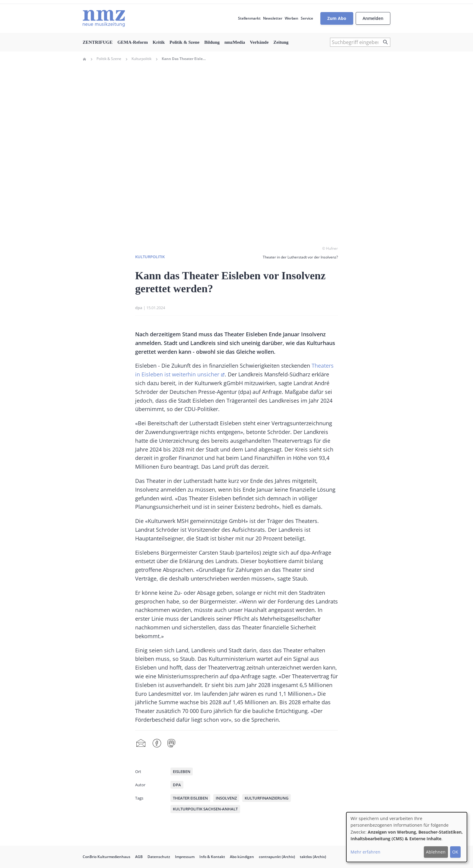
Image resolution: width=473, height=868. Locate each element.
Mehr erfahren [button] (365, 852)
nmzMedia (235, 42)
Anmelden (373, 18)
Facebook (157, 743)
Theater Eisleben (190, 798)
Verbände (259, 42)
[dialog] (407, 837)
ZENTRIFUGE (98, 42)
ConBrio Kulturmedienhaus (106, 857)
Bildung (212, 42)
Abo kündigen (242, 857)
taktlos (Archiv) (313, 857)
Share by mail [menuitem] (141, 743)
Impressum (185, 857)
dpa (139, 308)
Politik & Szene (184, 42)
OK (455, 852)
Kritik (159, 42)
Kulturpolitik (141, 59)
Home (84, 59)
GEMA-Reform (133, 42)
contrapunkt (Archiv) (277, 857)
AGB (139, 857)
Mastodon (171, 743)
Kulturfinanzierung (267, 798)
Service (307, 18)
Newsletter (273, 18)
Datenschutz (159, 857)
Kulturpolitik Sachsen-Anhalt (205, 809)
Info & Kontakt (212, 857)
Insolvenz (226, 798)
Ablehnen (436, 852)
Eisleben (182, 771)
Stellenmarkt (249, 18)
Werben (292, 18)
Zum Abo (337, 18)
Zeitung (281, 42)
